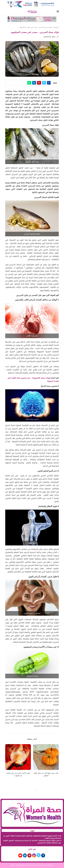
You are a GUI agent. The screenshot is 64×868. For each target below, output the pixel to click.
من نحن (32, 849)
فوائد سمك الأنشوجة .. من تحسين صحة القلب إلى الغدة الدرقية (33, 380)
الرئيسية (56, 27)
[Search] (6, 12)
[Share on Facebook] (49, 83)
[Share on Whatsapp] (29, 83)
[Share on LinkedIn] (34, 83)
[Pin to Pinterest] (39, 83)
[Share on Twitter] (44, 83)
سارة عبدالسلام (50, 37)
